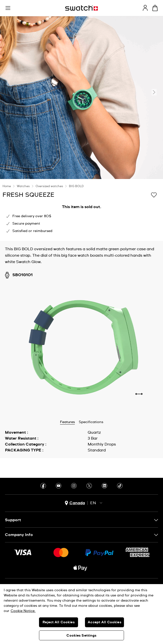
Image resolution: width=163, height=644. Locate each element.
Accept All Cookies (104, 622)
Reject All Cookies (59, 622)
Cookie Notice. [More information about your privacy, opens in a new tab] (23, 611)
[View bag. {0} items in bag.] (155, 8)
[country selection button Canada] (75, 503)
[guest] (145, 8)
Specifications (91, 422)
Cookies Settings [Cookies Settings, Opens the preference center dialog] (81, 636)
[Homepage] (81, 8)
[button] (8, 8)
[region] (81, 614)
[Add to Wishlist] (154, 195)
